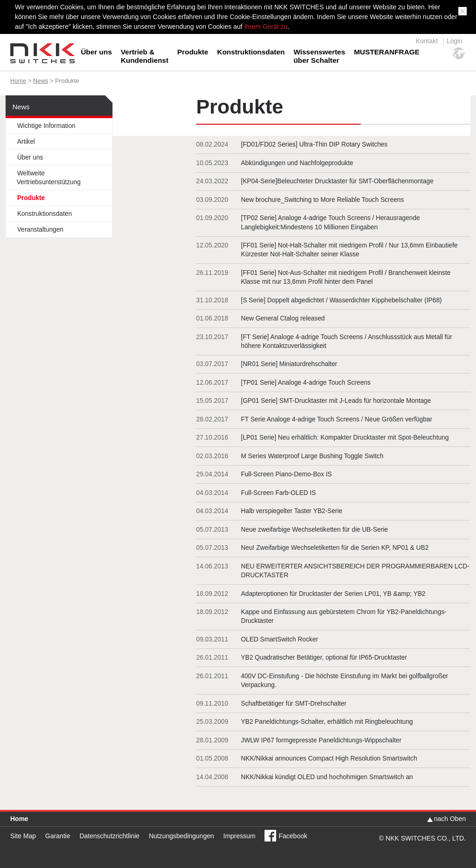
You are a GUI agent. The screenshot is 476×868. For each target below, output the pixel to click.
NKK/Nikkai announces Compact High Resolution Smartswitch (329, 758)
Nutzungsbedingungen (181, 836)
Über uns (96, 52)
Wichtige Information (46, 126)
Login (455, 41)
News (40, 81)
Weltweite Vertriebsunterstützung (49, 178)
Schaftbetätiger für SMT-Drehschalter (294, 704)
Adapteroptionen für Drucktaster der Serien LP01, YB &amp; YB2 (333, 594)
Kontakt (426, 41)
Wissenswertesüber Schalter (319, 56)
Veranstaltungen (40, 230)
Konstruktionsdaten (251, 52)
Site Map (23, 836)
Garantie (58, 836)
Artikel (26, 142)
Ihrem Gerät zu (265, 27)
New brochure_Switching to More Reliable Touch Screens (322, 200)
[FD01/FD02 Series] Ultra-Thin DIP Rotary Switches (314, 144)
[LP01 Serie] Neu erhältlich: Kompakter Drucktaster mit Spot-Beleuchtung (345, 437)
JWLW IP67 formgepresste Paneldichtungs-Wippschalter (321, 740)
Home (18, 81)
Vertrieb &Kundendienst (145, 56)
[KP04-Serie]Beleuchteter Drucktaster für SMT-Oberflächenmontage (337, 181)
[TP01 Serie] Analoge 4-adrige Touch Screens (306, 383)
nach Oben (450, 819)
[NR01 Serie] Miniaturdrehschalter (289, 364)
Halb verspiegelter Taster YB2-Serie (291, 511)
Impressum (239, 836)
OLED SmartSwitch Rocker (279, 639)
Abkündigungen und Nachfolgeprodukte (297, 163)
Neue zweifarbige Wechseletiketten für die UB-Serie (314, 530)
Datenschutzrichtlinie (109, 836)
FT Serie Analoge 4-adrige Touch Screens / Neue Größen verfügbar (336, 419)
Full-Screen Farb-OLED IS (278, 493)
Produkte (193, 52)
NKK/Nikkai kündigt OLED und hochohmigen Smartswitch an (327, 777)
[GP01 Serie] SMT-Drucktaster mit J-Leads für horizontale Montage (336, 401)
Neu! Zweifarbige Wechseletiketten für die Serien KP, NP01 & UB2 (335, 548)
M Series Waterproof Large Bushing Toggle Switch (312, 456)
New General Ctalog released (283, 318)
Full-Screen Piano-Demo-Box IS (286, 474)
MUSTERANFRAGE (387, 52)
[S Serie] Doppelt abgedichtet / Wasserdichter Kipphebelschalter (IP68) (341, 300)
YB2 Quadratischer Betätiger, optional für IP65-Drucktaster (324, 658)
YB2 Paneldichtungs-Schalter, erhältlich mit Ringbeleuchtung (327, 722)
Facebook (293, 836)
